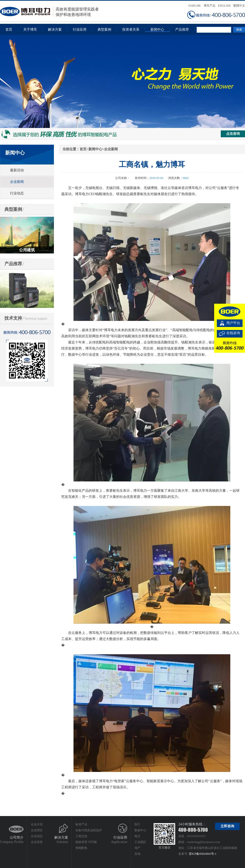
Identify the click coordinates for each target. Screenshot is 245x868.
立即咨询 (227, 826)
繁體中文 (239, 6)
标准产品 (81, 824)
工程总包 (81, 836)
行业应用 (80, 30)
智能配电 (81, 848)
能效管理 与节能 (86, 842)
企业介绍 (37, 824)
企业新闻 (17, 182)
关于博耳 (30, 30)
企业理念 (37, 830)
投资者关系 (131, 30)
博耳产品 (209, 6)
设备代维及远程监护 (89, 830)
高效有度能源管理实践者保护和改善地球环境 (49, 12)
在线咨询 (233, 333)
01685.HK (195, 6)
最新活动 (17, 170)
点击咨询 (233, 134)
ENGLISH (224, 6)
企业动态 (37, 836)
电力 (137, 836)
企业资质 (37, 842)
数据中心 (140, 830)
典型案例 (104, 30)
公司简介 (17, 837)
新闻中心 (157, 30)
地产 (137, 848)
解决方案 (55, 30)
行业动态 (17, 193)
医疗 (137, 824)
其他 (137, 854)
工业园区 (140, 842)
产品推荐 (182, 30)
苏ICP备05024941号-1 (203, 854)
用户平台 (233, 323)
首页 (9, 30)
